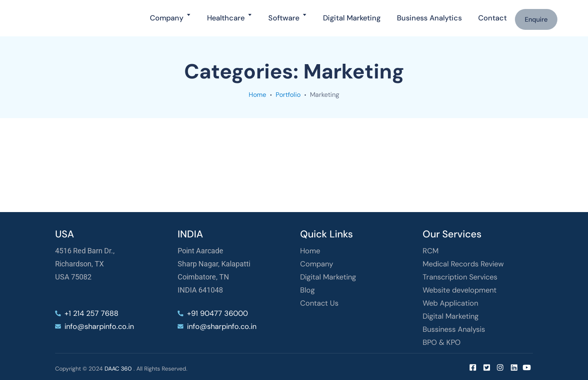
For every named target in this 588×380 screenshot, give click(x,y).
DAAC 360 (118, 369)
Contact (492, 18)
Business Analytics (429, 18)
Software (284, 18)
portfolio (288, 95)
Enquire (536, 19)
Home (257, 95)
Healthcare (226, 18)
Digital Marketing (352, 18)
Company (167, 18)
